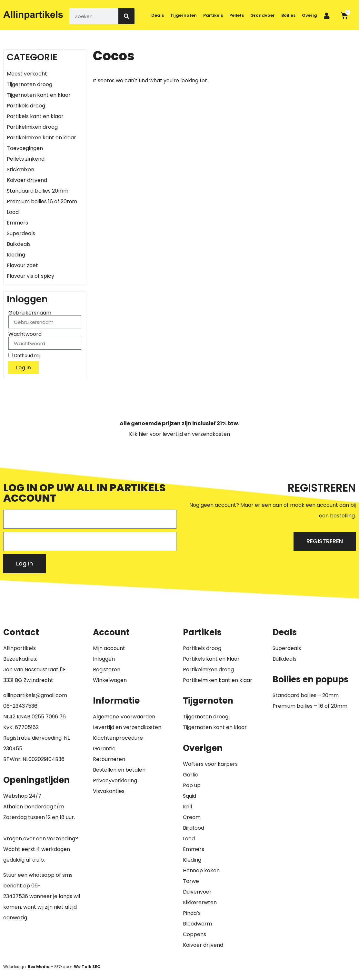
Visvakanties (109, 791)
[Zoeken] (126, 16)
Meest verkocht (27, 74)
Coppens (194, 934)
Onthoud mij (24, 355)
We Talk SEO (87, 967)
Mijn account (109, 648)
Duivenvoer (197, 892)
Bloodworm (197, 924)
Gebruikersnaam (30, 313)
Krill (187, 807)
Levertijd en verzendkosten (127, 727)
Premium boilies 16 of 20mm (42, 201)
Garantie (104, 749)
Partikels (213, 15)
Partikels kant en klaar (35, 116)
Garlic (190, 775)
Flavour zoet (22, 265)
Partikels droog (26, 106)
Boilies (288, 15)
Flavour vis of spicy (30, 276)
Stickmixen (20, 170)
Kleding (16, 255)
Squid (189, 796)
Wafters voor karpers (210, 764)
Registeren (107, 670)
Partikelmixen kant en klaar (41, 138)
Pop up (192, 785)
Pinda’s (192, 913)
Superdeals (21, 233)
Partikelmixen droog (32, 127)
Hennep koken (201, 870)
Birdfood (194, 828)
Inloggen (104, 659)
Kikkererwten (200, 902)
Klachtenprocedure (118, 738)
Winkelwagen (110, 680)
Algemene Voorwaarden (124, 717)
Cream (192, 817)
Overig (309, 15)
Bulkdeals (19, 244)
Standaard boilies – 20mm (306, 695)
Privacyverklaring (115, 780)
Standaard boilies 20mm (38, 191)
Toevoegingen (25, 148)
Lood (13, 212)
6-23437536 (22, 706)
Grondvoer (263, 15)
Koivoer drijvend (27, 180)
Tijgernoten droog (30, 84)
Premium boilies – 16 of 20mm (310, 706)
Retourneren (109, 759)
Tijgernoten (184, 15)
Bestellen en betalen (119, 770)
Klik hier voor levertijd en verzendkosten (179, 434)
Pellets (237, 15)
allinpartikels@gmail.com (35, 695)
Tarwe (191, 881)
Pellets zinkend (26, 159)
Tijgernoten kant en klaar (39, 95)
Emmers (17, 223)
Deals (158, 15)
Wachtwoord (25, 334)
